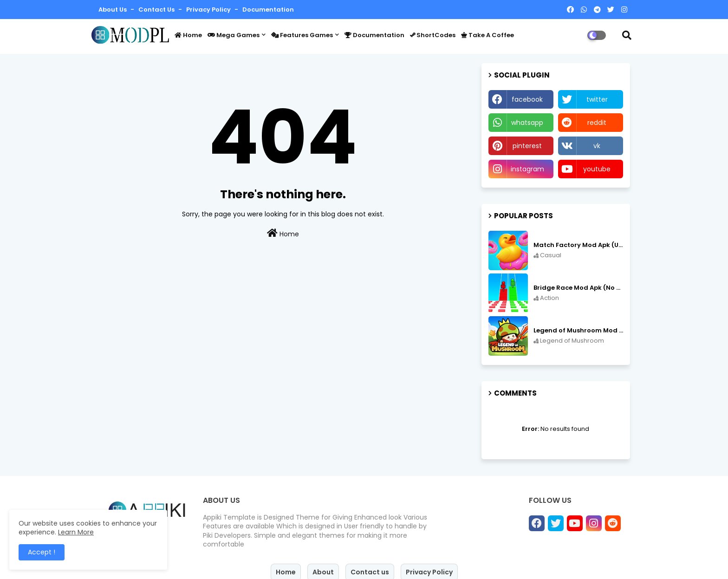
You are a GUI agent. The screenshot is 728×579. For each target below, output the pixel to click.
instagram (527, 169)
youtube (597, 169)
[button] (627, 35)
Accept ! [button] (42, 552)
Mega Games (234, 35)
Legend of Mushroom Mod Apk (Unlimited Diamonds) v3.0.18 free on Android (578, 331)
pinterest (527, 146)
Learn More (76, 532)
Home (188, 35)
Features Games (302, 35)
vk (597, 146)
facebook (527, 99)
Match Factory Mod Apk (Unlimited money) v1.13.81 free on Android (578, 245)
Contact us (157, 10)
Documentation (268, 10)
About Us (113, 10)
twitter (597, 99)
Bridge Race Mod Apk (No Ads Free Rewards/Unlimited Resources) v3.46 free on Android (578, 288)
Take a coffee (487, 35)
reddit (597, 123)
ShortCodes (433, 35)
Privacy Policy (209, 10)
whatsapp (527, 123)
